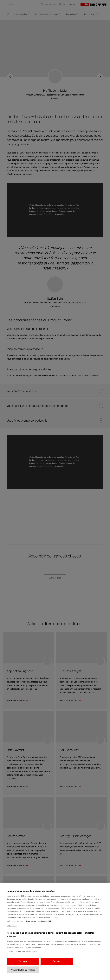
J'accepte (23, 966)
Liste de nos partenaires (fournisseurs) (23, 956)
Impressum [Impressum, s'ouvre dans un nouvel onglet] (12, 930)
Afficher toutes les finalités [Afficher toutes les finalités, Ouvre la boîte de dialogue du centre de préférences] (23, 974)
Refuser (57, 966)
